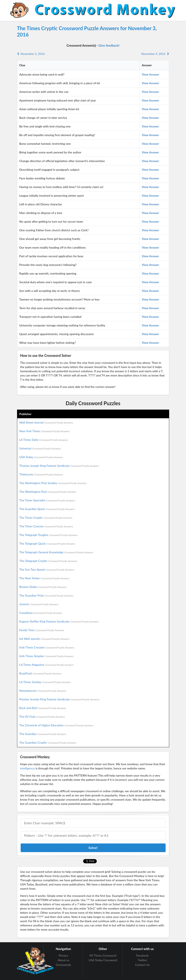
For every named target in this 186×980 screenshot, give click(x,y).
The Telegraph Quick (47, 543)
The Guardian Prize (46, 595)
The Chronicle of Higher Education (56, 725)
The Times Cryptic (46, 518)
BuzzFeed (40, 673)
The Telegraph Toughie (49, 535)
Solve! (93, 848)
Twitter (142, 960)
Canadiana (41, 613)
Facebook (142, 956)
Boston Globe (43, 587)
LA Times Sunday (45, 682)
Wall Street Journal (46, 422)
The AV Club (42, 717)
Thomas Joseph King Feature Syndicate (59, 466)
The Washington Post (48, 492)
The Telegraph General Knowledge (56, 552)
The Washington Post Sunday (53, 483)
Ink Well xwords (45, 639)
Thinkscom (41, 474)
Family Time (42, 630)
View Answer (150, 74)
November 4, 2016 (155, 54)
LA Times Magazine (47, 665)
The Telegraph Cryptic (48, 561)
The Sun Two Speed (47, 569)
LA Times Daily (44, 440)
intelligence (28, 768)
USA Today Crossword (103, 960)
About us (63, 960)
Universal (40, 448)
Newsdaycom (43, 691)
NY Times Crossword (103, 956)
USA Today (41, 457)
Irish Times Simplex (46, 656)
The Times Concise (46, 526)
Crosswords (63, 965)
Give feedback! (109, 45)
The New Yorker (44, 578)
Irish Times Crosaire (47, 647)
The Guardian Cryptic (48, 742)
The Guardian (43, 734)
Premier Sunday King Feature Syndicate (59, 699)
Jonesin (39, 604)
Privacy (63, 956)
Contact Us (142, 965)
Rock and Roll (43, 708)
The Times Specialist (47, 500)
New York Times (45, 431)
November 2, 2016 (31, 54)
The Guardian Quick (47, 509)
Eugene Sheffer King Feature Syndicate (59, 621)
